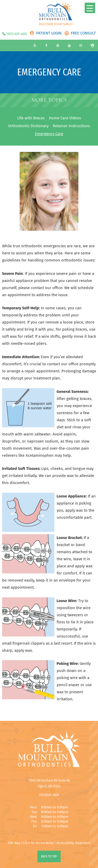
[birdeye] (92, 45)
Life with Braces (31, 118)
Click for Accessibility (38, 843)
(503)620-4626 (49, 795)
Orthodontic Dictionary (28, 126)
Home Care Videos (65, 118)
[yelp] (35, 45)
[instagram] (81, 45)
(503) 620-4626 (17, 34)
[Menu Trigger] (90, 8)
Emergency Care (49, 134)
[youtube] (69, 45)
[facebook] (46, 45)
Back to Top (49, 856)
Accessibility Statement (73, 843)
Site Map (14, 843)
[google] (58, 45)
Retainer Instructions (71, 126)
